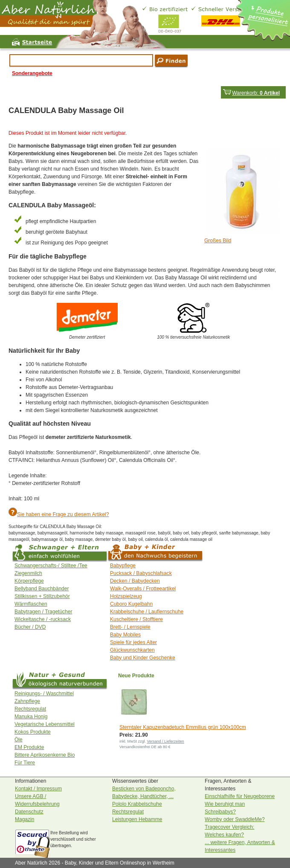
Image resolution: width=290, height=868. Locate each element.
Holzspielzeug (126, 596)
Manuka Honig (31, 717)
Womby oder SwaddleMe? (235, 819)
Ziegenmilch (28, 573)
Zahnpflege (27, 701)
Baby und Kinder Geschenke (143, 658)
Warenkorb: (251, 93)
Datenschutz (29, 812)
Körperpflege (29, 581)
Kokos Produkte (33, 732)
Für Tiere (25, 763)
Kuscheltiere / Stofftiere (136, 619)
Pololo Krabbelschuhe (137, 804)
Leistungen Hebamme (137, 819)
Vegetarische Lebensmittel (45, 724)
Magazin (25, 819)
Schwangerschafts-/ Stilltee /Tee (51, 566)
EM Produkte (29, 747)
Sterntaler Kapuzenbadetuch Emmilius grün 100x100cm (183, 727)
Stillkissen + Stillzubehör (42, 596)
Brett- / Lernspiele (130, 627)
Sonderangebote (32, 73)
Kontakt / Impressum (38, 789)
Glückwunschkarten (132, 650)
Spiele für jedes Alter (133, 642)
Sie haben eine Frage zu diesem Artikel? (63, 514)
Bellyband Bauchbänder (42, 589)
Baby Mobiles (125, 635)
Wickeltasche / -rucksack (43, 619)
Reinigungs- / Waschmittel (44, 694)
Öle (19, 740)
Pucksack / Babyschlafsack (141, 573)
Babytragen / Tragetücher (43, 612)
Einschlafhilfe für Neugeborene (240, 796)
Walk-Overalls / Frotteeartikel (143, 589)
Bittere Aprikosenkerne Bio (45, 755)
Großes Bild (218, 241)
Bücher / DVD (30, 627)
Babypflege (123, 566)
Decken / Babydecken (135, 581)
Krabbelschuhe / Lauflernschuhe (147, 612)
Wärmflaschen (31, 604)
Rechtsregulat (30, 709)
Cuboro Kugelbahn (131, 604)
